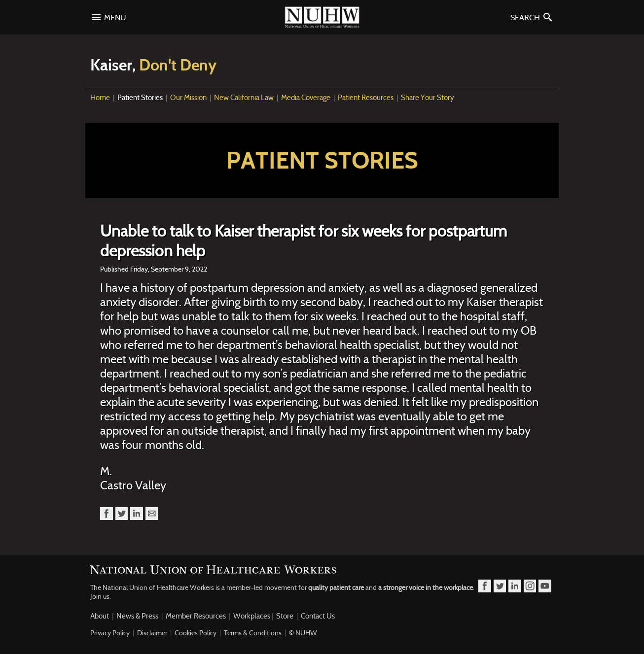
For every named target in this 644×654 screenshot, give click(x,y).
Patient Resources (366, 98)
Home (100, 98)
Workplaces (252, 616)
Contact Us (318, 616)
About (100, 616)
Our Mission (188, 98)
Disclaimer (152, 633)
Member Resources (196, 616)
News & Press (137, 616)
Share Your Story (428, 98)
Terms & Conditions (253, 633)
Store (285, 616)
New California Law (244, 98)
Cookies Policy (196, 633)
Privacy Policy (110, 633)
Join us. (101, 596)
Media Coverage (306, 98)
